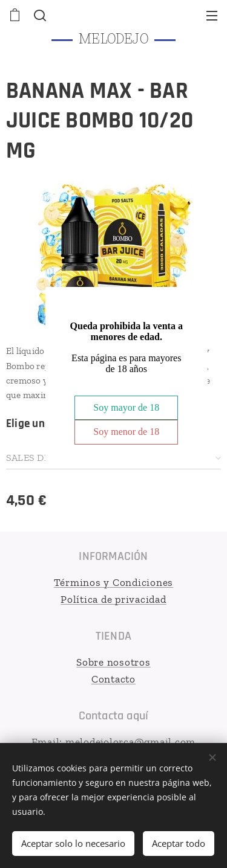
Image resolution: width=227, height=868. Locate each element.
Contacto (113, 678)
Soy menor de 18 (126, 432)
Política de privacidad (113, 599)
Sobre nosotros (113, 662)
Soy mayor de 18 (126, 407)
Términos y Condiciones (114, 582)
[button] (39, 15)
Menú (212, 16)
